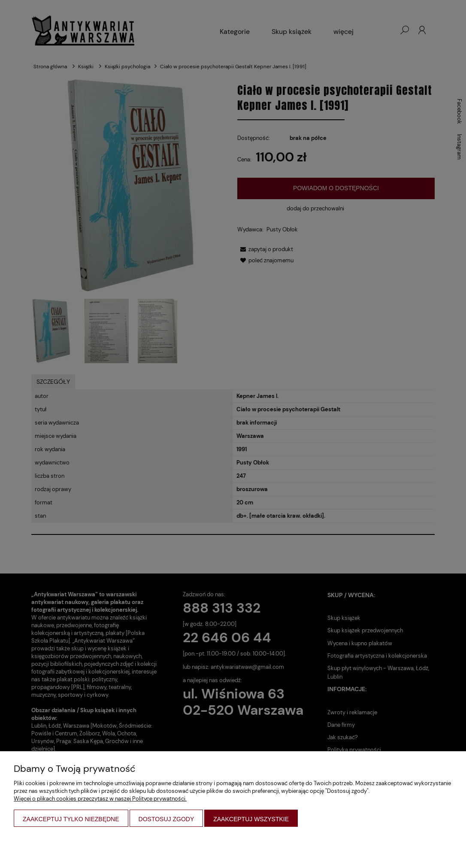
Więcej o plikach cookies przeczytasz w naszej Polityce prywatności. (100, 799)
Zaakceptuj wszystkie (251, 819)
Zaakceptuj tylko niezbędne (71, 819)
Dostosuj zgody (166, 819)
